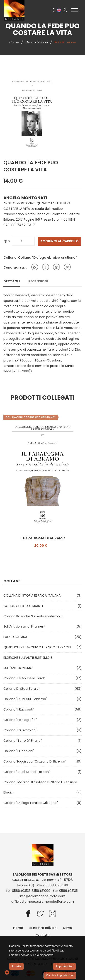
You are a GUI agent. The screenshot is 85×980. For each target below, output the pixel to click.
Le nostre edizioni (43, 928)
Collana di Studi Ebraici (22, 689)
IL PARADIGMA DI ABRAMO (42, 538)
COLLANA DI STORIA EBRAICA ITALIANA (33, 595)
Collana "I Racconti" (20, 709)
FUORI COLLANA (16, 637)
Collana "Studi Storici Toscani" (28, 772)
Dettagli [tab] (12, 281)
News (67, 928)
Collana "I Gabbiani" (20, 751)
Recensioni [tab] (38, 281)
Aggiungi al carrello (59, 241)
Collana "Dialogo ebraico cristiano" (47, 257)
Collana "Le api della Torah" (26, 678)
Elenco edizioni (37, 42)
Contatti (42, 935)
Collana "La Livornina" (21, 730)
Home (15, 42)
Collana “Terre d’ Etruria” (23, 741)
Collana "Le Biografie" (21, 720)
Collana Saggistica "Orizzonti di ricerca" (36, 761)
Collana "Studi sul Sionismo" (26, 699)
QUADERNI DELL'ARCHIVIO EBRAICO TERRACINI (38, 647)
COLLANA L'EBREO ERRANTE (24, 606)
